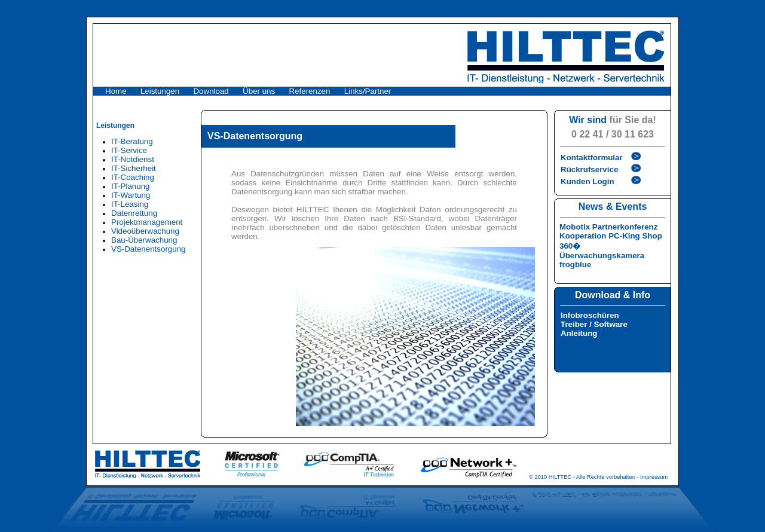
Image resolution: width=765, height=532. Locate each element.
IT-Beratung (132, 141)
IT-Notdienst (133, 159)
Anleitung (579, 333)
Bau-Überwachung (144, 240)
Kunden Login (587, 181)
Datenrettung (134, 213)
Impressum (654, 477)
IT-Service (129, 150)
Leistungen (160, 91)
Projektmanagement (147, 222)
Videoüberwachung (145, 231)
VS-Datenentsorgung (148, 249)
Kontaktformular (592, 158)
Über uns (259, 91)
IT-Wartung (131, 195)
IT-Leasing (130, 204)
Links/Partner (368, 91)
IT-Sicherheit (134, 168)
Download (211, 91)
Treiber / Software (594, 324)
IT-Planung (130, 186)
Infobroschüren (590, 315)
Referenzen (310, 91)
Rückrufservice (589, 169)
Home (116, 91)
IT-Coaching (133, 177)
